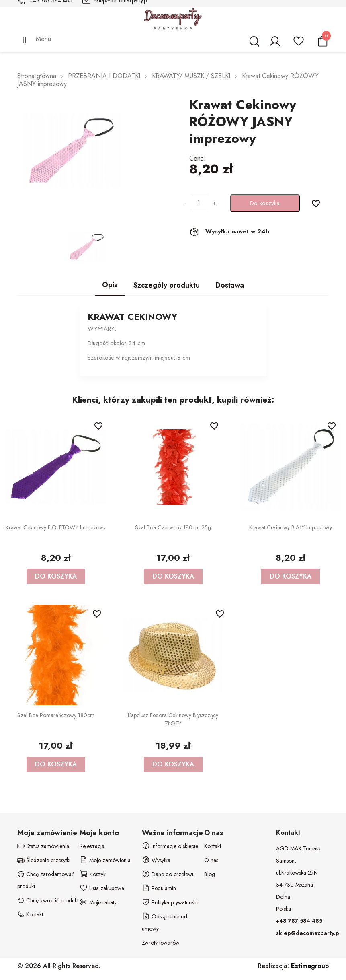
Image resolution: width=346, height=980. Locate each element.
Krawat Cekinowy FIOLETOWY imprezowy (56, 527)
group (310, 966)
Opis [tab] (110, 285)
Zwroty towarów (161, 943)
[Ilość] (199, 203)
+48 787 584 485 (299, 921)
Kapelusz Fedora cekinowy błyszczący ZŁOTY (173, 719)
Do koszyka (265, 203)
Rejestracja (92, 846)
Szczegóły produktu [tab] (167, 285)
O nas (211, 860)
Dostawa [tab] (230, 285)
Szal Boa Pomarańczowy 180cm (56, 715)
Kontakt (213, 846)
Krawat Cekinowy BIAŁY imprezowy (291, 527)
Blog (210, 874)
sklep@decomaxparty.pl (308, 933)
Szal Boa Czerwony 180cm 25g (173, 527)
